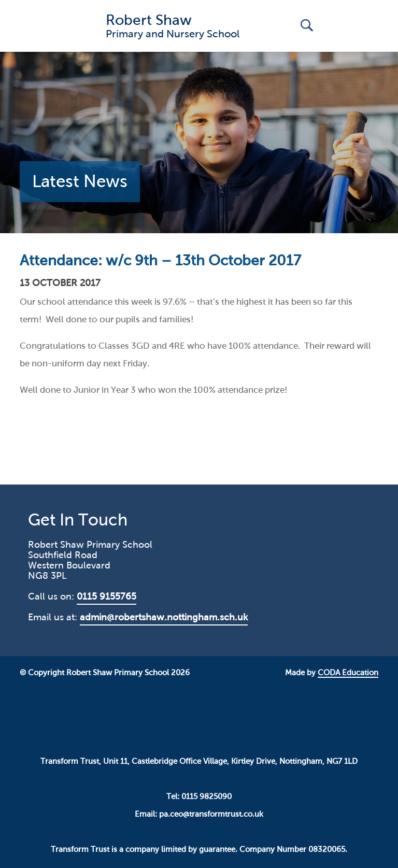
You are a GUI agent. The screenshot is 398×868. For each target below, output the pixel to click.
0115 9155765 (106, 596)
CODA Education (348, 673)
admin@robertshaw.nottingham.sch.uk (164, 617)
